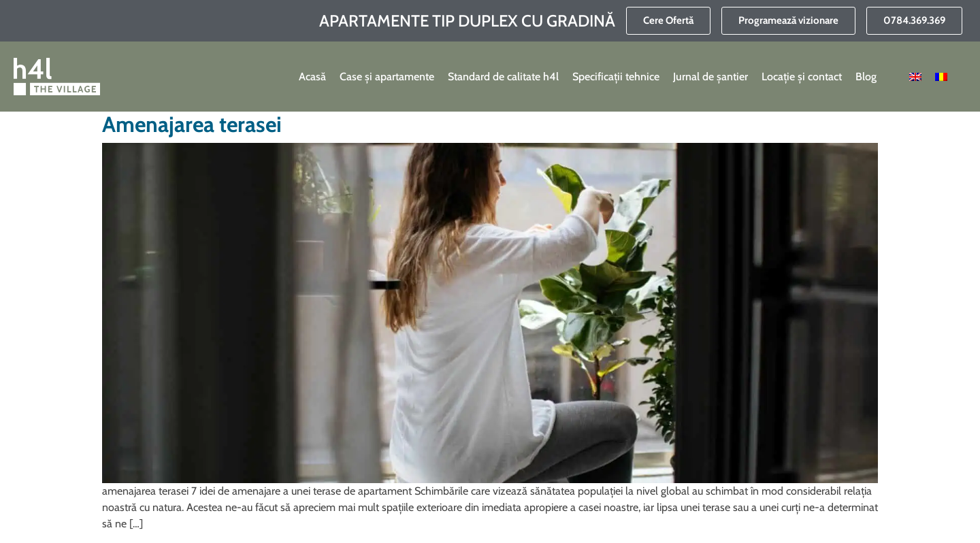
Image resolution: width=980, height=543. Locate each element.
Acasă (312, 77)
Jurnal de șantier (710, 77)
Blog (866, 77)
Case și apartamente (387, 77)
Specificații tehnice (616, 77)
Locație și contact (802, 77)
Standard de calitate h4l (503, 77)
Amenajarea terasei (192, 124)
